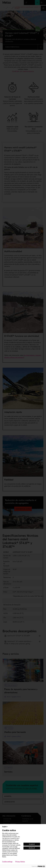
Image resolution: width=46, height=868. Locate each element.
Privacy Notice (20, 862)
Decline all (32, 848)
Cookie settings (7, 862)
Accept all (32, 844)
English (5, 827)
